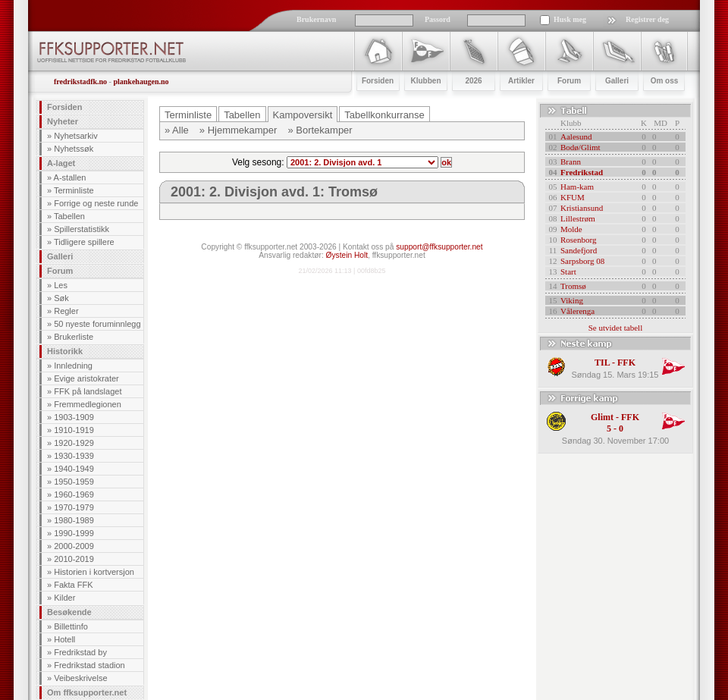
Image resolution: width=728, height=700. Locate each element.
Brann (571, 162)
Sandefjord (579, 250)
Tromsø (573, 286)
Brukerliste (74, 337)
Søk (61, 298)
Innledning (73, 366)
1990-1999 (74, 533)
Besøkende (69, 612)
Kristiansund (582, 208)
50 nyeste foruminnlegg (97, 324)
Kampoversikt (303, 115)
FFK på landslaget (88, 391)
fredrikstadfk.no (80, 82)
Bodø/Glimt (581, 147)
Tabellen (69, 216)
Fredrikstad (582, 172)
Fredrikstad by (80, 652)
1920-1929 (74, 443)
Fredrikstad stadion (89, 665)
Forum (60, 271)
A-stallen (70, 177)
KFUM (573, 197)
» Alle (177, 130)
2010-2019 (74, 559)
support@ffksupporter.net (439, 247)
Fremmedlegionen (88, 404)
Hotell (64, 639)
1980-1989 (74, 520)
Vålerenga (577, 311)
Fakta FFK (73, 585)
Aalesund (576, 137)
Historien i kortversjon (94, 572)
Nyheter (63, 121)
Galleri (60, 256)
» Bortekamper (320, 130)
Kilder (64, 598)
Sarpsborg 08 (582, 261)
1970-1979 (74, 507)
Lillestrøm (578, 218)
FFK (626, 363)
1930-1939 (74, 456)
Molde (571, 229)
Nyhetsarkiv (75, 136)
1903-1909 (74, 417)
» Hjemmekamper (238, 130)
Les (61, 285)
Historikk (65, 351)
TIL (602, 363)
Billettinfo (71, 626)
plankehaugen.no (141, 82)
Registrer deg (647, 19)
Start (568, 272)
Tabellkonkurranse (384, 115)
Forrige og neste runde (96, 203)
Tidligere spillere (84, 242)
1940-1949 (74, 469)
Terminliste (74, 190)
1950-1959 (74, 482)
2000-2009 (74, 546)
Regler (66, 311)
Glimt (602, 417)
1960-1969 (74, 494)
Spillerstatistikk (82, 229)
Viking (572, 300)
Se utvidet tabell (615, 328)
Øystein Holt (347, 255)
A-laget (61, 163)
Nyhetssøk (74, 149)
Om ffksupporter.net (87, 692)
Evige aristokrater (86, 378)
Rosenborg (578, 240)
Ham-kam (577, 187)
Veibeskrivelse (80, 678)
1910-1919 (74, 430)
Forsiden (64, 107)
